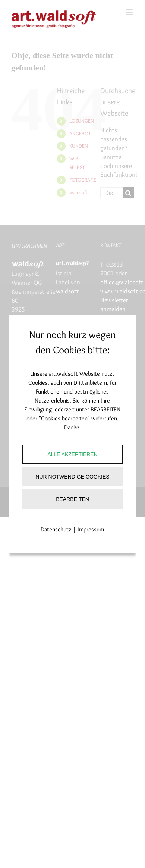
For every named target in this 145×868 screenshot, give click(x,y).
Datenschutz (56, 529)
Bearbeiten (72, 499)
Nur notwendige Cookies (72, 477)
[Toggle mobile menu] (130, 12)
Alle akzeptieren (72, 454)
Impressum (91, 529)
